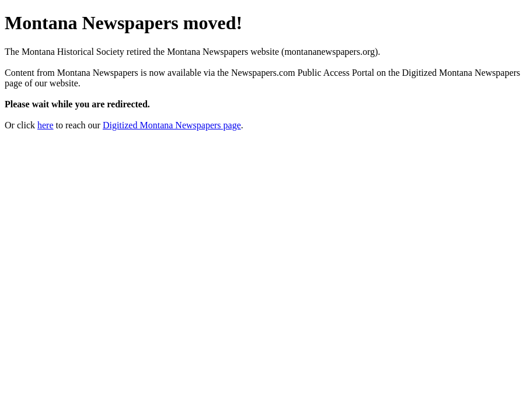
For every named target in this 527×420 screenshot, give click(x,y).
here (46, 125)
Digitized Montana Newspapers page (172, 125)
